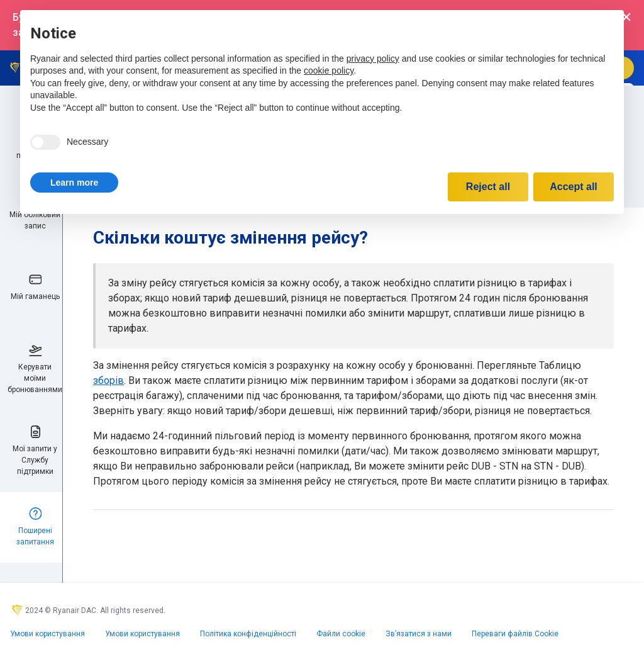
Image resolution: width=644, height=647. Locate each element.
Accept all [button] (574, 187)
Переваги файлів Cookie (515, 634)
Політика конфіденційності (248, 634)
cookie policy (329, 70)
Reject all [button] (488, 187)
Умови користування (47, 634)
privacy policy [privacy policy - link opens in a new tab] (373, 59)
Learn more (74, 183)
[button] (74, 183)
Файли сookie (341, 634)
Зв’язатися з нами (419, 634)
